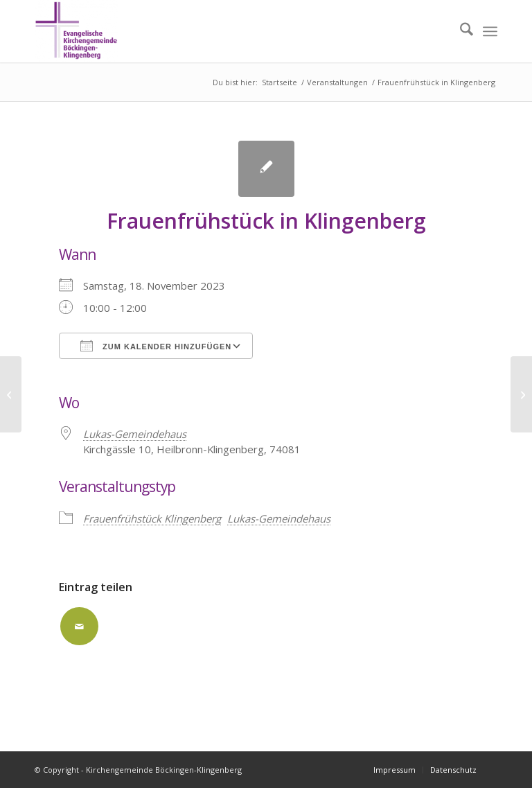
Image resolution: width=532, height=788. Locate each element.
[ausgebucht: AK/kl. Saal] (11, 394)
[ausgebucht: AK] (521, 394)
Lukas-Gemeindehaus (279, 518)
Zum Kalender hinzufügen (156, 346)
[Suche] (460, 31)
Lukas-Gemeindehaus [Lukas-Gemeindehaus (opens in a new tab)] (135, 434)
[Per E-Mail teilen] (79, 626)
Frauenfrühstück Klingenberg (152, 518)
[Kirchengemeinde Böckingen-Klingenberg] (76, 31)
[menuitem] (460, 31)
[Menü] (490, 31)
